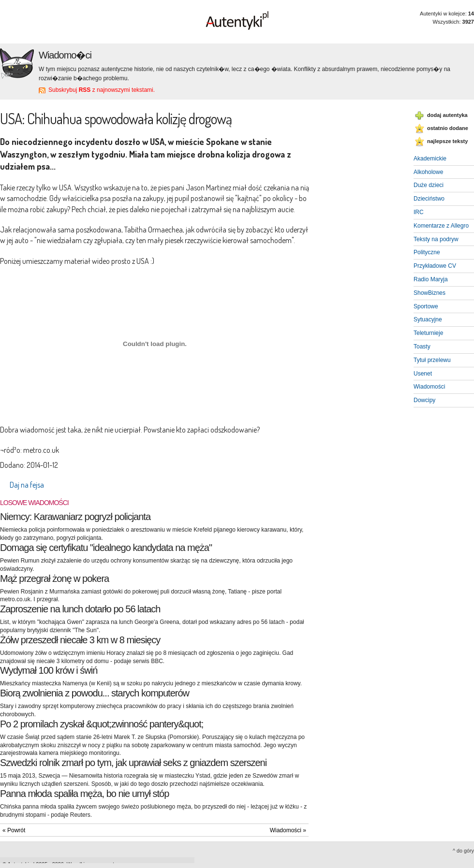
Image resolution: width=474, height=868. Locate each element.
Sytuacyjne (428, 319)
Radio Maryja (431, 279)
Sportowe (426, 306)
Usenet (423, 374)
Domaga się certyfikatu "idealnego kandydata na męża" (106, 548)
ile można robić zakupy (34, 209)
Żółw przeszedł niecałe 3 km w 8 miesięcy (80, 640)
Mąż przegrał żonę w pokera (54, 579)
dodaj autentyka (447, 115)
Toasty (422, 347)
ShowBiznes (430, 293)
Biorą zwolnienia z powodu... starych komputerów (95, 693)
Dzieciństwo (429, 199)
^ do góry (463, 851)
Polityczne (427, 252)
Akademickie (430, 159)
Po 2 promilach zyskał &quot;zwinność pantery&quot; (102, 724)
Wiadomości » (288, 830)
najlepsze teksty (447, 141)
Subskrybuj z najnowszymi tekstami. (102, 90)
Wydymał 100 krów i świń (49, 670)
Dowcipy (424, 400)
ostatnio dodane (448, 128)
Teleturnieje (428, 333)
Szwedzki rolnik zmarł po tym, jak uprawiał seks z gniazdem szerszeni (133, 763)
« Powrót (14, 830)
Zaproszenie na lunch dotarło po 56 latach (80, 609)
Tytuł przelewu (432, 360)
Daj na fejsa (27, 485)
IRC (419, 212)
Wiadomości (429, 387)
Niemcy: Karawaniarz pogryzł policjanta (75, 517)
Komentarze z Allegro (441, 226)
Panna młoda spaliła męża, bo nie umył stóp (84, 794)
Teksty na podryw (436, 239)
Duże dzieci (429, 185)
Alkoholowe (428, 172)
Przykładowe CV (435, 266)
